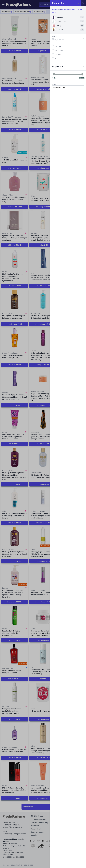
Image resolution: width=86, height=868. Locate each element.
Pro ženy (59, 46)
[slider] (54, 74)
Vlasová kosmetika (68, 10)
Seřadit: (55, 84)
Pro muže (59, 50)
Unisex (58, 54)
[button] (43, 434)
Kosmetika (56, 10)
